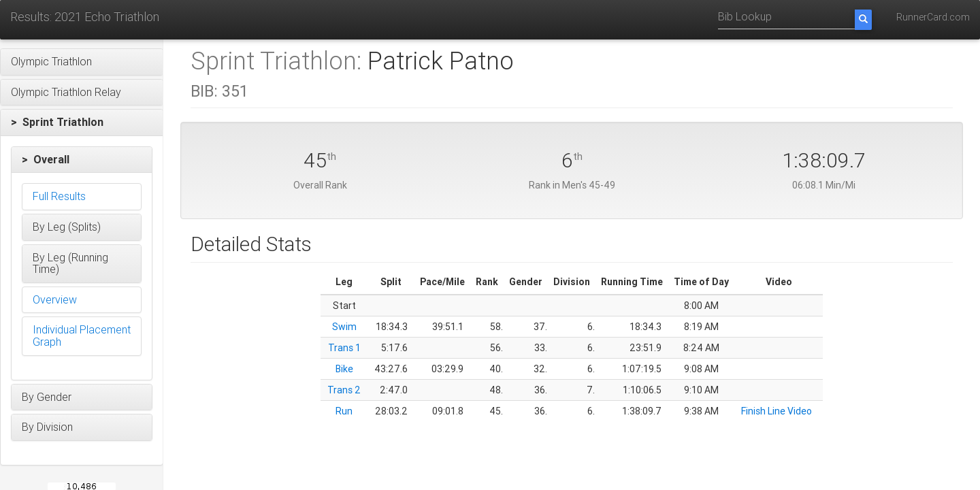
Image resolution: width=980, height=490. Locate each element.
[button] (82, 62)
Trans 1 (344, 348)
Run (344, 411)
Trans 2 (344, 390)
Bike (344, 369)
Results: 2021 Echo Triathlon (85, 17)
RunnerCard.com (933, 17)
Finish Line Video (777, 411)
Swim (344, 327)
